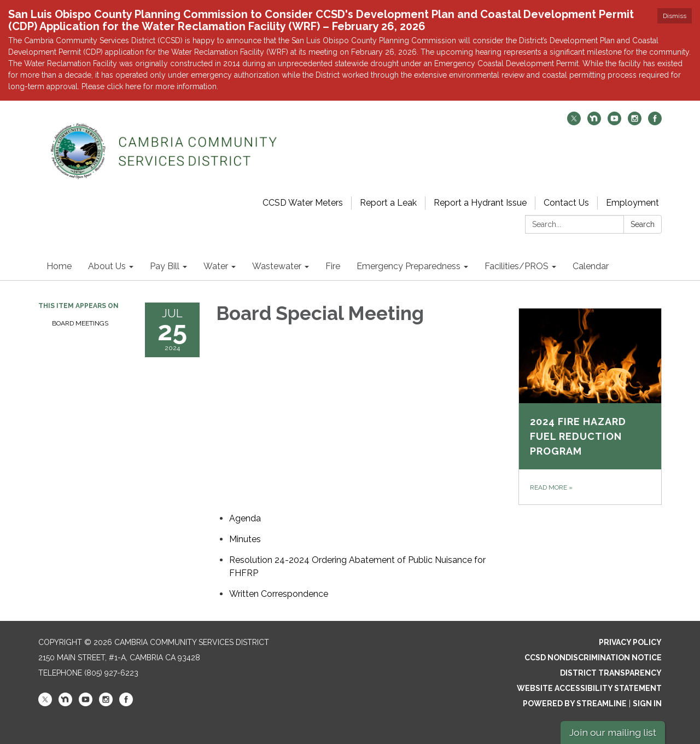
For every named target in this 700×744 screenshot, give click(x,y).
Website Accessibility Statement (589, 688)
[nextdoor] (594, 122)
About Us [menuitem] (107, 266)
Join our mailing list (613, 732)
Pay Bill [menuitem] (165, 266)
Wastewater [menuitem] (277, 266)
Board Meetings (80, 323)
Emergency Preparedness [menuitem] (409, 266)
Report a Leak (388, 203)
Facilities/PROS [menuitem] (517, 266)
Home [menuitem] (59, 266)
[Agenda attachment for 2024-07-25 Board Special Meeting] (245, 518)
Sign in (647, 704)
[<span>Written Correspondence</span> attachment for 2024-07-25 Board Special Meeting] (279, 594)
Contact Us (566, 203)
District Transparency (611, 673)
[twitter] (574, 122)
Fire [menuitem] (333, 266)
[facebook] (655, 122)
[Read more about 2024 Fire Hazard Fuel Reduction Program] (590, 406)
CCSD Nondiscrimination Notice (593, 658)
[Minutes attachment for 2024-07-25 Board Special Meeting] (245, 539)
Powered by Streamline (575, 704)
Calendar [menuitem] (591, 266)
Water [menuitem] (216, 266)
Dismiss (675, 16)
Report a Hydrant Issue (480, 203)
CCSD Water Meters (303, 203)
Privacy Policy (630, 642)
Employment (632, 203)
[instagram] (635, 122)
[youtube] (614, 122)
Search (643, 224)
